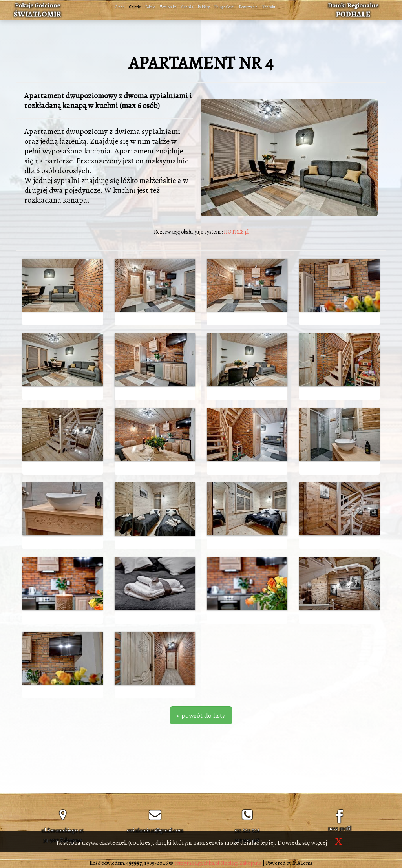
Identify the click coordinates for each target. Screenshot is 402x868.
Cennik (187, 7)
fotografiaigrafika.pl (197, 863)
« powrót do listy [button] (201, 715)
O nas (120, 7)
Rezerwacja (248, 7)
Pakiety (204, 7)
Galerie (135, 7)
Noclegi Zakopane (241, 863)
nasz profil (340, 829)
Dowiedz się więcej (302, 843)
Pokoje (150, 7)
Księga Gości (224, 7)
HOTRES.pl (236, 232)
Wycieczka (168, 7)
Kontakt (269, 7)
